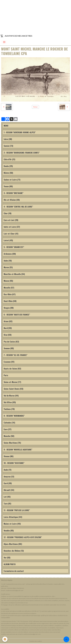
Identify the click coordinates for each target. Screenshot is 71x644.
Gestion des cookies (35, 641)
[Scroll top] (66, 639)
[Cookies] (5, 639)
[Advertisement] (35, 16)
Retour (35, 107)
